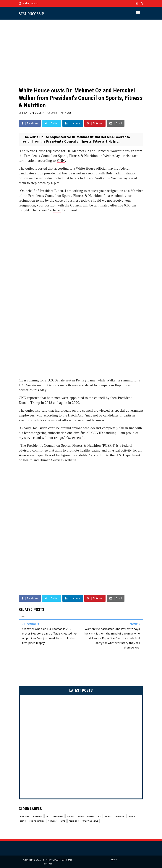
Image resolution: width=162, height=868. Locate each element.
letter (57, 210)
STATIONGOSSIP (31, 14)
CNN (61, 161)
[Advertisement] (81, 53)
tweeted (78, 438)
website (71, 460)
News (68, 113)
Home (114, 860)
